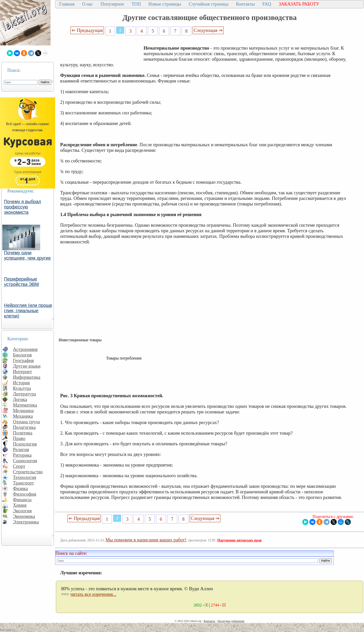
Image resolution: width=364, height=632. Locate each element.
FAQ (267, 4)
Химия (20, 505)
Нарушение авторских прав (240, 540)
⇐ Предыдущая (87, 30)
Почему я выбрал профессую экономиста (23, 207)
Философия (25, 494)
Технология (25, 477)
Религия (21, 449)
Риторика (22, 455)
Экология (22, 511)
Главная (67, 4)
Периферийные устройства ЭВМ (21, 282)
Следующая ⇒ (208, 30)
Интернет (22, 372)
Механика (23, 416)
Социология (25, 461)
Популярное (112, 4)
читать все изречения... (93, 594)
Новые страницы (165, 4)
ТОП (136, 4)
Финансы (22, 500)
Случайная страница (208, 4)
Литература (24, 394)
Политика (23, 433)
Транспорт (23, 483)
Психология (25, 444)
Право (19, 438)
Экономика (24, 516)
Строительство (28, 472)
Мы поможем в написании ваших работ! (146, 540)
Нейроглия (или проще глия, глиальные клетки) (28, 311)
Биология (22, 355)
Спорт (19, 466)
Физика (20, 488)
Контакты (245, 4)
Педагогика (24, 427)
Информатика (27, 377)
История (21, 383)
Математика (25, 405)
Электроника (26, 522)
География (23, 360)
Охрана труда (26, 422)
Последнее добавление (231, 621)
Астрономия (25, 349)
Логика (20, 399)
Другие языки (27, 366)
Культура (22, 388)
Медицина (23, 410)
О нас (87, 4)
